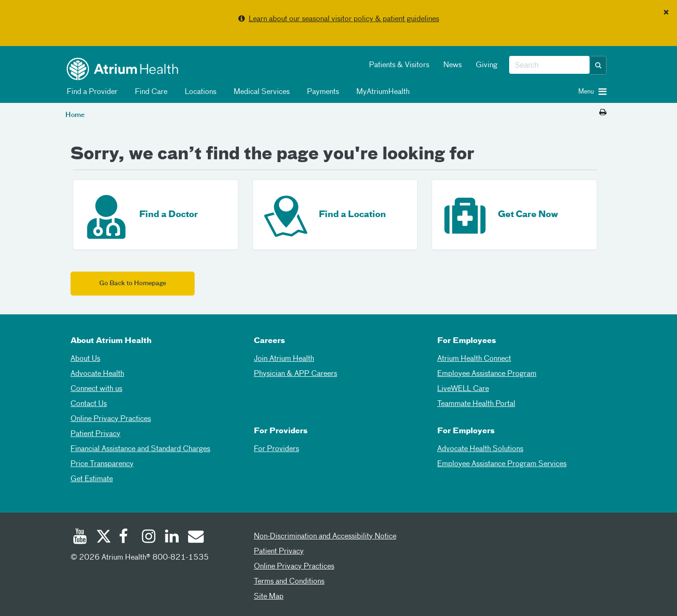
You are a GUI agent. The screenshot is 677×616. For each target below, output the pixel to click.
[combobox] (549, 65)
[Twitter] (103, 538)
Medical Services (260, 92)
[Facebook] (126, 538)
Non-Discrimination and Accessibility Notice (325, 537)
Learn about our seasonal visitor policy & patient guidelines (344, 19)
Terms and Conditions (289, 582)
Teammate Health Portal (476, 404)
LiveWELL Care (463, 389)
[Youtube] (80, 538)
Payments (321, 92)
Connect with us (96, 389)
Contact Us (89, 404)
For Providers (276, 449)
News (453, 65)
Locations (199, 92)
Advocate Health (97, 374)
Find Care (150, 92)
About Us (85, 359)
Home (75, 115)
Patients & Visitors (399, 65)
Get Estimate (92, 479)
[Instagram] (149, 538)
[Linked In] (172, 538)
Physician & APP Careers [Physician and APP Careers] (295, 374)
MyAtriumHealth (381, 92)
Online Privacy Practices (111, 419)
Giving (487, 65)
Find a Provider (91, 92)
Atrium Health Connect (474, 359)
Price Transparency (102, 464)
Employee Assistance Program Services (502, 464)
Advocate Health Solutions (480, 449)
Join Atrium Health (284, 359)
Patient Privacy (95, 434)
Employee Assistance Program (487, 374)
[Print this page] (603, 113)
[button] (598, 65)
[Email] (195, 538)
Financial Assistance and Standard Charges (140, 449)
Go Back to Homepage (133, 284)
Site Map (269, 597)
